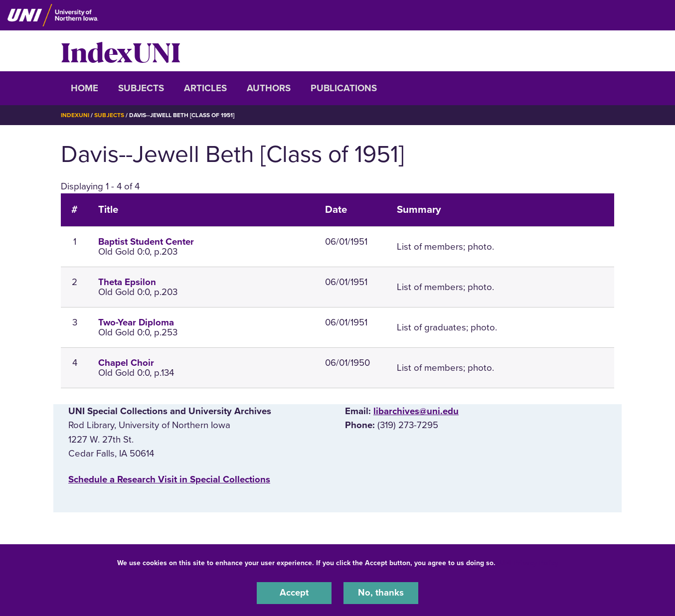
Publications (344, 88)
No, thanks (381, 593)
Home (84, 88)
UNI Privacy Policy (529, 563)
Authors (269, 88)
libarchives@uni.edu (416, 411)
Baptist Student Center (146, 241)
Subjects (141, 88)
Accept (294, 593)
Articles (205, 88)
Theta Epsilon (127, 282)
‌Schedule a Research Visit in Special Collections (169, 479)
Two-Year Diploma (136, 322)
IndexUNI (121, 51)
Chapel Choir (126, 362)
